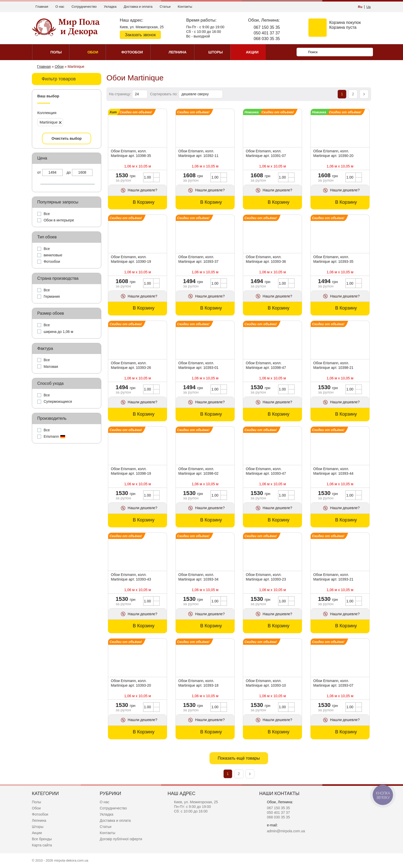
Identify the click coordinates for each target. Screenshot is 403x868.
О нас (60, 7)
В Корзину (144, 202)
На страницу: (121, 94)
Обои (36, 808)
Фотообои (40, 814)
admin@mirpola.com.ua (286, 831)
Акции (37, 833)
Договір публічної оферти (121, 839)
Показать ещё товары (239, 758)
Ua (368, 7)
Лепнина (39, 820)
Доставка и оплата (138, 7)
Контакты (185, 7)
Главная (42, 7)
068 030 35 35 (267, 39)
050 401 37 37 (267, 33)
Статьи (165, 7)
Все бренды (42, 839)
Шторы (38, 827)
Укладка (110, 7)
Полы (36, 802)
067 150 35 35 (267, 27)
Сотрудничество (84, 7)
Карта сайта (42, 845)
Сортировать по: (164, 94)
